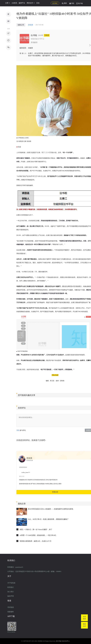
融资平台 (22, 3)
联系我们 (11, 587)
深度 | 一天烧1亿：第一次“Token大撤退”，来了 (36, 529)
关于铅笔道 (11, 583)
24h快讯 (14, 3)
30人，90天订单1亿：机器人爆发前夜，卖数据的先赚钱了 (48, 519)
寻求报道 (11, 607)
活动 (38, 3)
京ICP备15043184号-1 (63, 641)
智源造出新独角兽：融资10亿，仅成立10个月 (35, 541)
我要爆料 (11, 612)
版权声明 (11, 596)
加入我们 (11, 592)
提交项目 (55, 3)
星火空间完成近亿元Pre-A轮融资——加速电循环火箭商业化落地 (51, 509)
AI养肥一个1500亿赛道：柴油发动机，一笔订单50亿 (38, 535)
